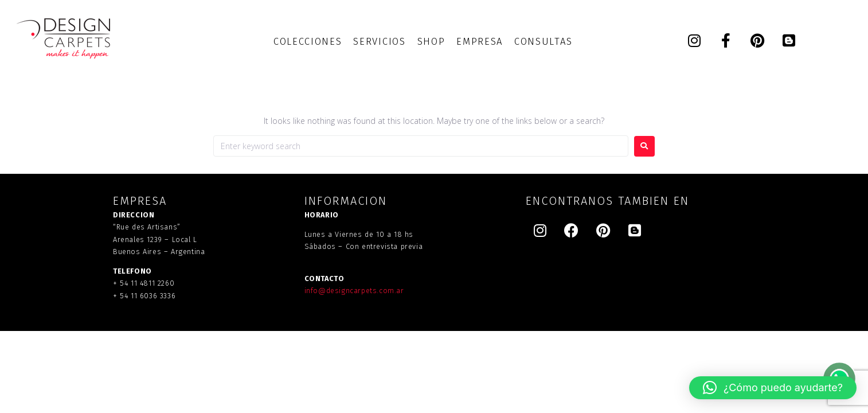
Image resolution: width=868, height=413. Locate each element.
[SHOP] (431, 42)
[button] (773, 388)
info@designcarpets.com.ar (354, 291)
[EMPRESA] (480, 42)
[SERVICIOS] (379, 42)
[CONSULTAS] (543, 42)
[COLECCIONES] (308, 42)
